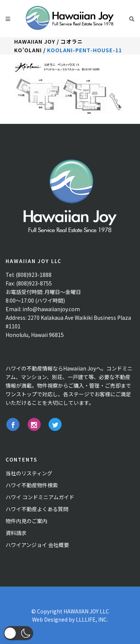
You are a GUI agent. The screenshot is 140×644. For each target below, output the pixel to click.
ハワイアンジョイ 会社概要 (37, 545)
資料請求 (16, 533)
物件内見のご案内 (27, 521)
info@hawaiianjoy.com (51, 309)
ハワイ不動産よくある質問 (37, 509)
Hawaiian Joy (35, 41)
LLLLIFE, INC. (92, 619)
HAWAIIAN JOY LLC (86, 611)
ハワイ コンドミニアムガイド (40, 497)
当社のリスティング (29, 473)
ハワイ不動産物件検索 (32, 485)
